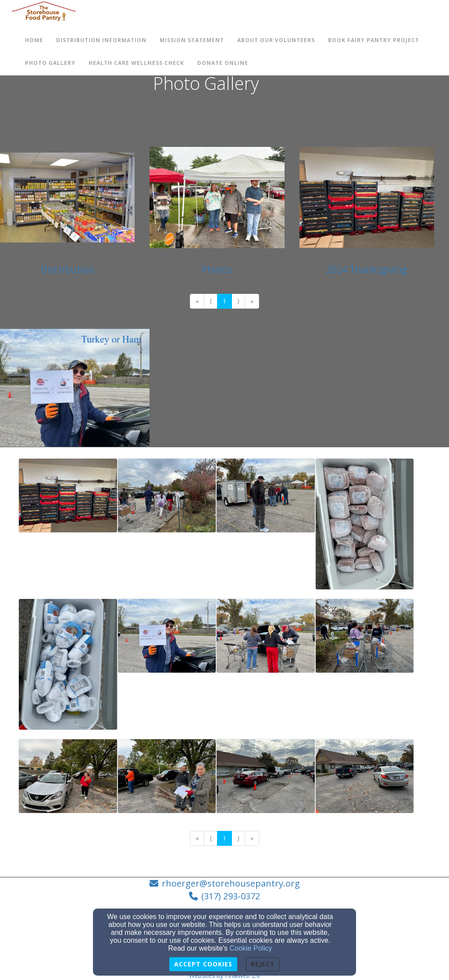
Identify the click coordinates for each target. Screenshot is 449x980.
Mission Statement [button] (192, 40)
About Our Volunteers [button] (276, 40)
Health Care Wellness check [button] (136, 63)
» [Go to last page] (252, 301)
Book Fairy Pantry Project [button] (374, 40)
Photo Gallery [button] (50, 63)
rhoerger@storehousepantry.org (231, 883)
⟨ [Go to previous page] (211, 301)
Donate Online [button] (223, 63)
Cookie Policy (251, 948)
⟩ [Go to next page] (238, 301)
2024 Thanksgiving (367, 270)
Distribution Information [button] (101, 40)
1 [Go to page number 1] (224, 301)
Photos (217, 270)
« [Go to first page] (197, 301)
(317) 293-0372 (231, 896)
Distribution (68, 270)
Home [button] (34, 40)
